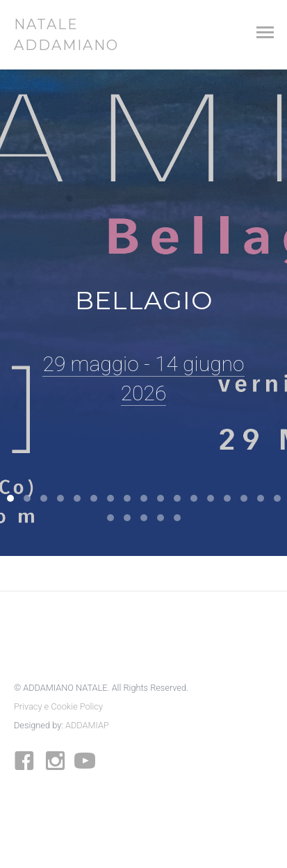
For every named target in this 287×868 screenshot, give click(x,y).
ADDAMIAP (87, 725)
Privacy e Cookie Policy (58, 706)
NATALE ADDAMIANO (63, 35)
